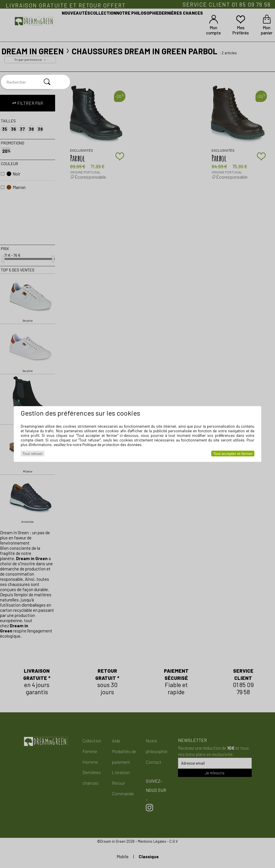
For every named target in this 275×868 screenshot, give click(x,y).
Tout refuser (32, 454)
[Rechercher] (47, 82)
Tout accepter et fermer (233, 454)
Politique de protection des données (112, 445)
